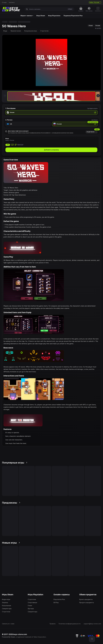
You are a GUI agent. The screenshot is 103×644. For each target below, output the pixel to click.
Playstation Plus (59, 599)
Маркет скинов (27, 16)
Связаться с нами (8, 624)
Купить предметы (86, 599)
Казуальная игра (31, 31)
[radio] (51, 112)
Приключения (16, 31)
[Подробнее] (92, 132)
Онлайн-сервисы (62, 595)
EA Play (56, 603)
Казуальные (7, 606)
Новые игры (11, 543)
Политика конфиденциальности (70, 624)
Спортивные (32, 603)
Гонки (30, 606)
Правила (53, 624)
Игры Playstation (54, 16)
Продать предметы (87, 603)
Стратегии (6, 612)
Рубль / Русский (95, 2)
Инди (5, 31)
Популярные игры (15, 463)
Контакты (12, 3)
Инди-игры (6, 599)
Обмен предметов (88, 595)
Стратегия (44, 31)
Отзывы (4, 3)
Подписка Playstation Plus (73, 16)
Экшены (5, 603)
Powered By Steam (8, 637)
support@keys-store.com (92, 624)
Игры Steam (41, 16)
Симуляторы (7, 609)
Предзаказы (11, 503)
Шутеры (31, 609)
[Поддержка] (92, 639)
